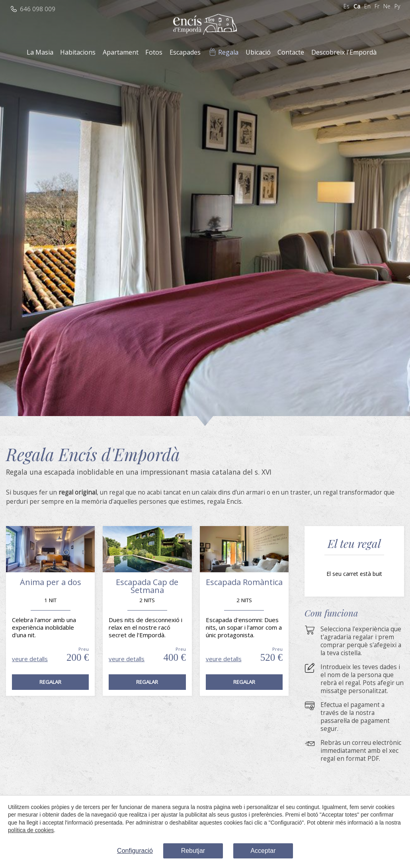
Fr (377, 6)
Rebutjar (193, 851)
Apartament (121, 52)
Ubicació (258, 52)
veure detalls (30, 659)
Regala (228, 52)
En (367, 6)
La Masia (40, 52)
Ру (397, 6)
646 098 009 (38, 9)
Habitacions (78, 52)
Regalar (50, 682)
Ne (387, 6)
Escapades (185, 52)
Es (347, 6)
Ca (357, 6)
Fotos (154, 52)
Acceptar (263, 851)
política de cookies (31, 830)
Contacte (291, 52)
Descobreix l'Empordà (344, 52)
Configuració (135, 851)
